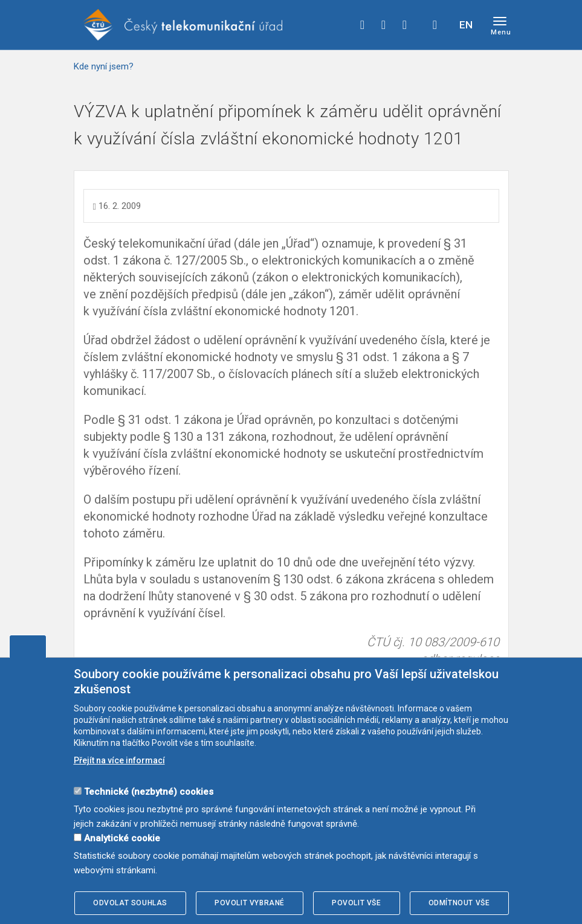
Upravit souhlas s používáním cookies (28, 646)
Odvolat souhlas (130, 903)
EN (466, 25)
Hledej (435, 25)
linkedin (405, 25)
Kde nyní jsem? (104, 66)
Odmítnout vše (459, 903)
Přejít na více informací (119, 760)
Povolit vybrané (250, 903)
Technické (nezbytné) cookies (149, 792)
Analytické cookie (122, 838)
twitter (384, 25)
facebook (363, 25)
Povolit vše (357, 903)
